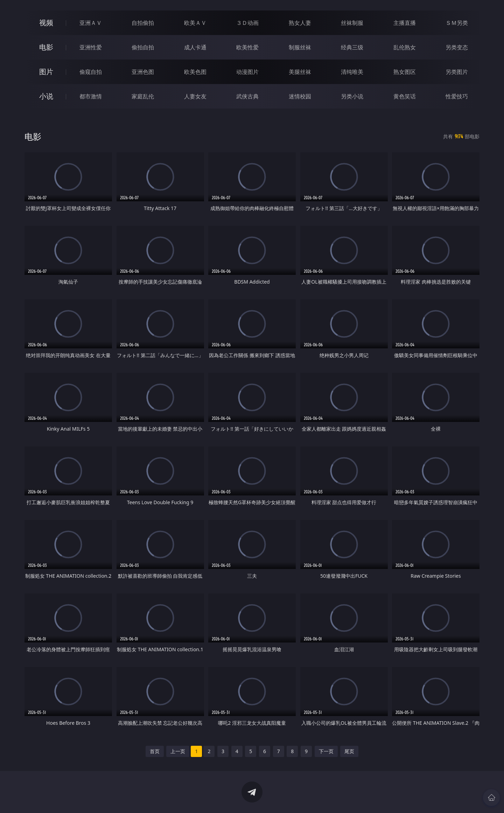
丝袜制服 (352, 23)
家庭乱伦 (143, 96)
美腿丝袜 (300, 72)
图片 (46, 72)
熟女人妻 (300, 23)
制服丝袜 (300, 47)
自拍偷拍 (143, 23)
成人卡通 (195, 47)
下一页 (326, 751)
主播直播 (405, 23)
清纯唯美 (352, 72)
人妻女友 (195, 96)
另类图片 (457, 72)
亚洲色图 (143, 72)
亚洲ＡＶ (91, 23)
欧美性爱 (247, 47)
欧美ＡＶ (195, 23)
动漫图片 (247, 72)
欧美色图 (195, 72)
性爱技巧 (457, 96)
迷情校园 (300, 96)
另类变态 (457, 47)
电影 (46, 47)
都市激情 (91, 96)
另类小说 (352, 96)
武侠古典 (247, 96)
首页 (155, 751)
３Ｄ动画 (247, 23)
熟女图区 (405, 72)
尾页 (349, 751)
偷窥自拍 (91, 72)
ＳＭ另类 (457, 23)
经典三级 (352, 47)
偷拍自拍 (143, 47)
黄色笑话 (405, 96)
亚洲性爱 (91, 47)
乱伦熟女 (405, 47)
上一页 (178, 751)
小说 (46, 96)
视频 (46, 23)
